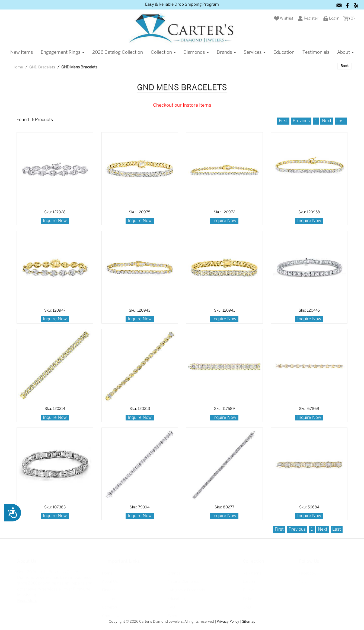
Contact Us (112, 615)
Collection (163, 52)
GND (247, 607)
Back (344, 66)
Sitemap (249, 622)
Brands (226, 52)
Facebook (307, 573)
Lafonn (249, 581)
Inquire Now (55, 221)
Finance (109, 590)
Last (341, 121)
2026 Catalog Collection (118, 52)
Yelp (303, 581)
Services (255, 52)
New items (22, 52)
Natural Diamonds (183, 581)
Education (284, 52)
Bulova (249, 590)
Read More (27, 600)
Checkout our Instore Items (182, 105)
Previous (301, 121)
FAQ (171, 607)
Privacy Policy (228, 622)
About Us (110, 581)
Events (173, 615)
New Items (252, 573)
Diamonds (196, 52)
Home (18, 67)
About (345, 52)
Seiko (248, 598)
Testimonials (316, 52)
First (283, 121)
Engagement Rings (63, 52)
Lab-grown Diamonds (186, 590)
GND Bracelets (42, 67)
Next (327, 121)
